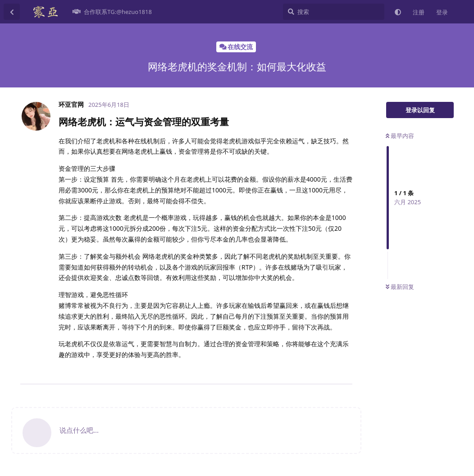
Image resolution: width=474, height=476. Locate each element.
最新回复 (400, 287)
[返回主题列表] (12, 12)
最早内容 (400, 136)
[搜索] (334, 12)
